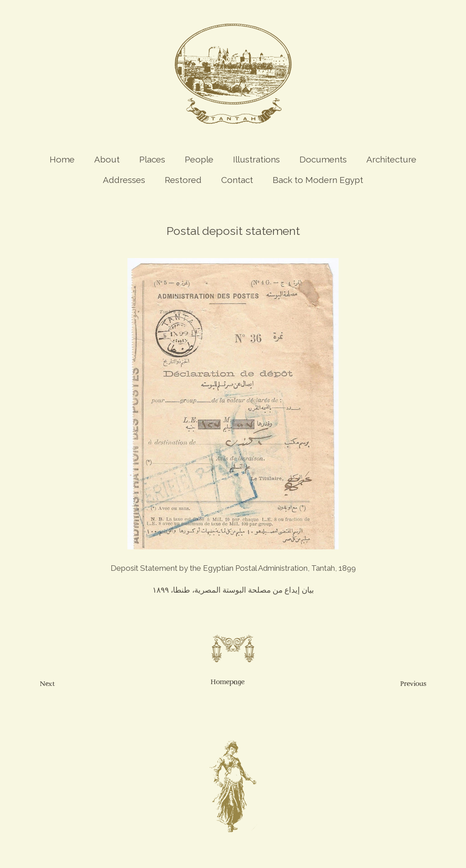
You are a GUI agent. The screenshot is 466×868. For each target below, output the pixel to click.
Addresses (124, 180)
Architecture (391, 159)
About (107, 159)
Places (152, 159)
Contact (237, 180)
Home (62, 159)
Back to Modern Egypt (318, 180)
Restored (183, 180)
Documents (323, 159)
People (199, 159)
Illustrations (256, 159)
